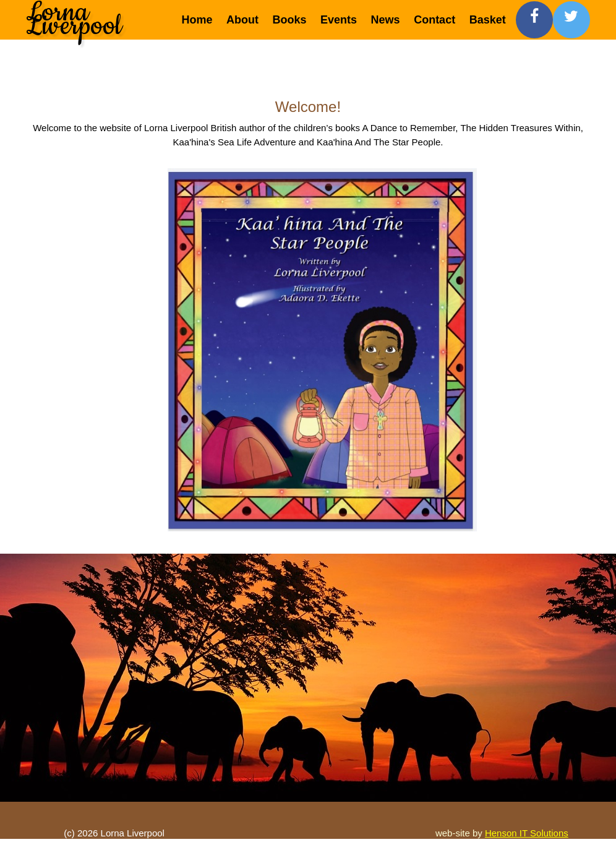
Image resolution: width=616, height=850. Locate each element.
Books (290, 20)
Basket (488, 20)
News (386, 20)
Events (339, 20)
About (242, 20)
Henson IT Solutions (527, 833)
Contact (434, 20)
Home (197, 20)
